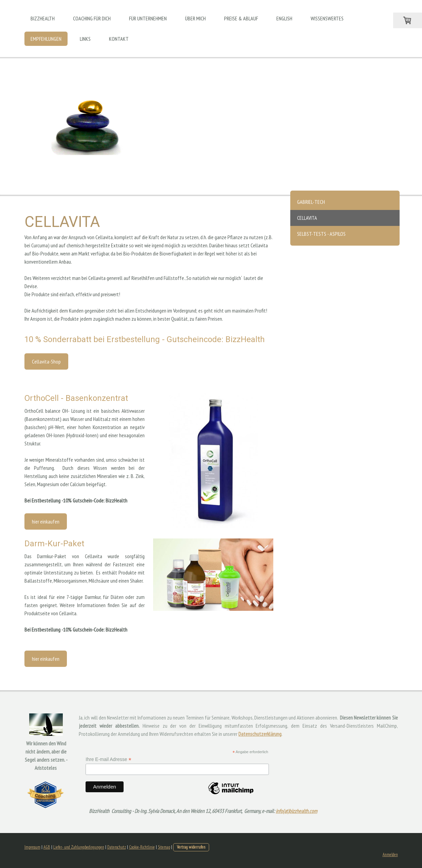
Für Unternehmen (148, 18)
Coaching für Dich (92, 18)
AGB (47, 847)
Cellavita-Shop (46, 361)
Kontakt (119, 39)
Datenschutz (117, 847)
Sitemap (164, 847)
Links (85, 39)
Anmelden (390, 855)
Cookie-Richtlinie (142, 847)
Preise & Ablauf (241, 18)
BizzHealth (43, 18)
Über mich (195, 18)
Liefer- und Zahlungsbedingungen (79, 847)
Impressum (32, 847)
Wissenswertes (327, 18)
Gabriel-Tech (311, 202)
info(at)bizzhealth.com (296, 811)
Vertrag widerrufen (191, 847)
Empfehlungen (46, 39)
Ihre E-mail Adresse (108, 759)
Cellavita (307, 218)
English (284, 18)
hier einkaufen (46, 521)
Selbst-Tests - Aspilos (321, 234)
